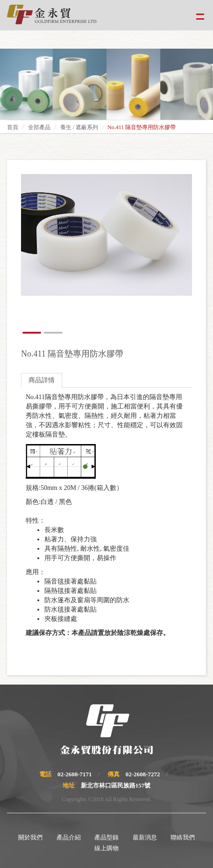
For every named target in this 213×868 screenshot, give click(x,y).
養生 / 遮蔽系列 (79, 127)
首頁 (13, 127)
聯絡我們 (183, 837)
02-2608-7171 (75, 774)
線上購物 (106, 848)
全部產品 (39, 127)
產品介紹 (69, 837)
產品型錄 (106, 837)
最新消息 (145, 837)
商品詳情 (42, 380)
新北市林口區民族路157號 (116, 785)
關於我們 (30, 837)
